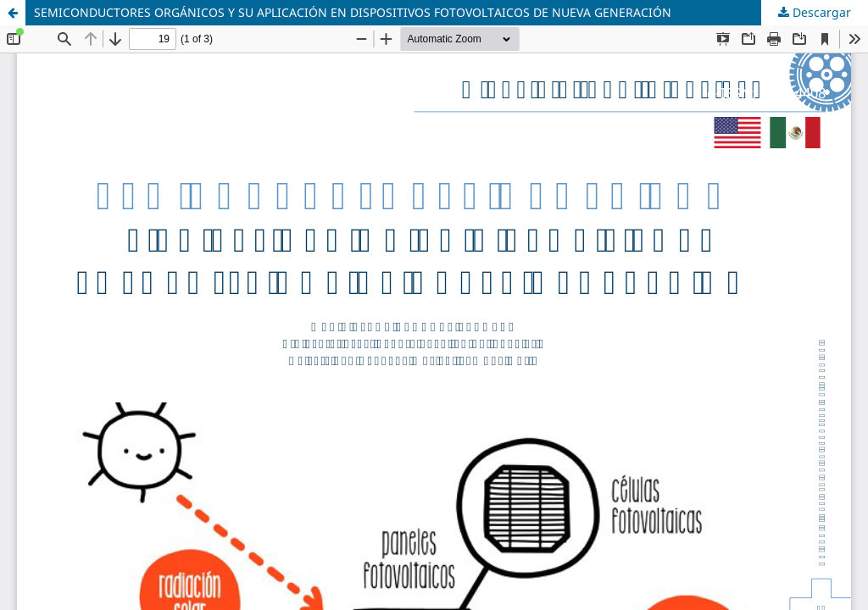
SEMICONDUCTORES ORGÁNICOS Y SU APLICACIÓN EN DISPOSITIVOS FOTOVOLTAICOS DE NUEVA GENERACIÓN (353, 12)
